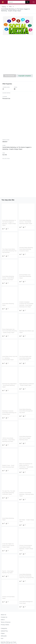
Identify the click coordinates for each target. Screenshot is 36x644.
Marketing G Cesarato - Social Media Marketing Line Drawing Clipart (9, 412)
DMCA (3, 620)
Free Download (10, 76)
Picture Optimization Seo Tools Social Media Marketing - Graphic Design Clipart (10, 331)
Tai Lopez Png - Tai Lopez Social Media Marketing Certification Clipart (9, 492)
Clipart (3, 633)
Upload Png (4, 631)
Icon (2, 638)
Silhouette (4, 636)
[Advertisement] (18, 56)
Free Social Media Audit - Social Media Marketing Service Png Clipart (26, 358)
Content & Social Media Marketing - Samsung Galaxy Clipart (26, 494)
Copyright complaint (25, 76)
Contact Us (4, 617)
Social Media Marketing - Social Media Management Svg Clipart (26, 411)
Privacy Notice (5, 625)
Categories (4, 628)
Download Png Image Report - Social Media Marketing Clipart (9, 385)
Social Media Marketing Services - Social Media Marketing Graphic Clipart (26, 222)
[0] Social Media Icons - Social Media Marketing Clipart (25, 276)
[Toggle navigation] (34, 2)
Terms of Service (6, 622)
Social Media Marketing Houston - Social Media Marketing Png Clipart (8, 278)
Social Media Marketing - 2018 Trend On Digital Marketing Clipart (25, 438)
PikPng (4, 7)
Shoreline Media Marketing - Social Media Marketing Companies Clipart (26, 249)
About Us (3, 615)
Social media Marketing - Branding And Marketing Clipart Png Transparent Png (26, 576)
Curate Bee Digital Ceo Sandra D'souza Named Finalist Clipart (8, 545)
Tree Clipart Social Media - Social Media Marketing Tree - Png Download (10, 251)
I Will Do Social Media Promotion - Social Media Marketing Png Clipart (9, 440)
